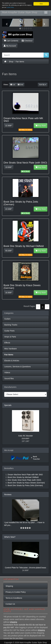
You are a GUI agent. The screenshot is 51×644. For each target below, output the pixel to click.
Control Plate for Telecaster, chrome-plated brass (26, 568)
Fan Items (20, 61)
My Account (10, 46)
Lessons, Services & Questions (18, 367)
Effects (7, 343)
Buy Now (41, 126)
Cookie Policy (10, 7)
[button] (6, 23)
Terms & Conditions (14, 598)
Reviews (8, 494)
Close (41, 4)
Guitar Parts (9, 331)
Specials (8, 405)
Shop (11, 61)
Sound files (9, 379)
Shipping (9, 586)
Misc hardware (11, 349)
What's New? (10, 537)
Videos (7, 373)
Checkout (27, 41)
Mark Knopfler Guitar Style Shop (20, 12)
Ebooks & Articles (12, 361)
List (13, 85)
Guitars (7, 319)
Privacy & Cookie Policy (16, 592)
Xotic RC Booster (26, 436)
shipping (13, 622)
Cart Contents (11, 41)
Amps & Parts (10, 337)
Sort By (43, 85)
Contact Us (10, 604)
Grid (20, 85)
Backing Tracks (11, 325)
